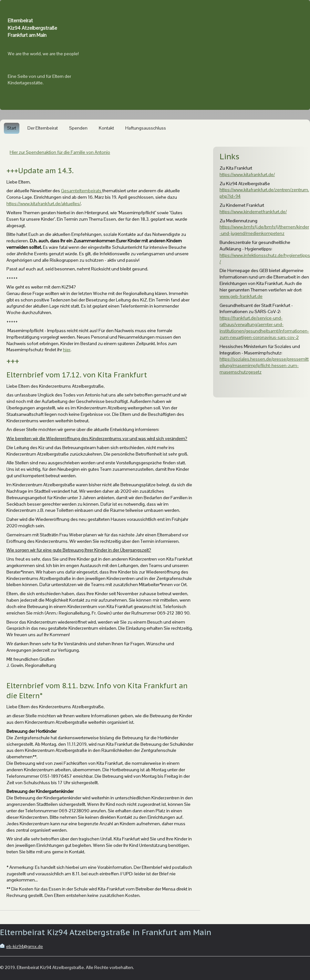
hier (67, 350)
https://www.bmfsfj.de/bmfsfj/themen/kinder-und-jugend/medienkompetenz (264, 230)
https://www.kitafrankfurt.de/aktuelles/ (44, 204)
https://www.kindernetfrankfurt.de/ (253, 212)
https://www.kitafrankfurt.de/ (247, 174)
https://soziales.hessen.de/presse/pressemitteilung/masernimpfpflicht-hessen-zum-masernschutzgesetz (264, 365)
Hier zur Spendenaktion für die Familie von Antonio (60, 152)
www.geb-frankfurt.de (241, 296)
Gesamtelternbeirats (82, 191)
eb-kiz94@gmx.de (25, 946)
